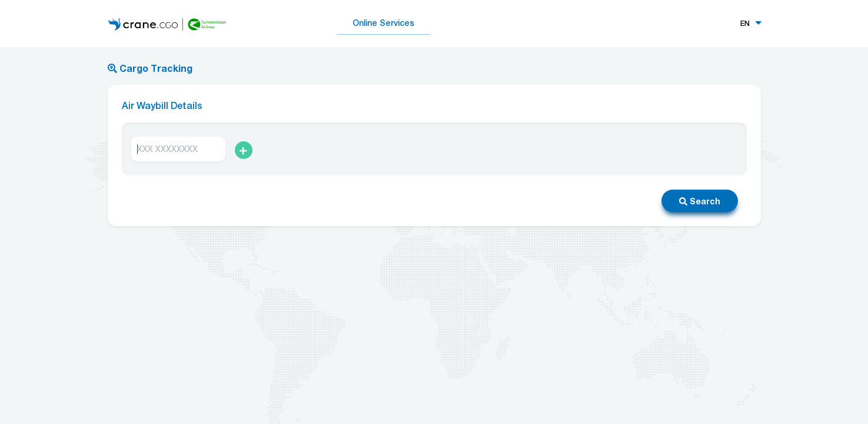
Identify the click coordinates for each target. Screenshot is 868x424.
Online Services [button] (383, 23)
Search (700, 201)
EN (745, 24)
